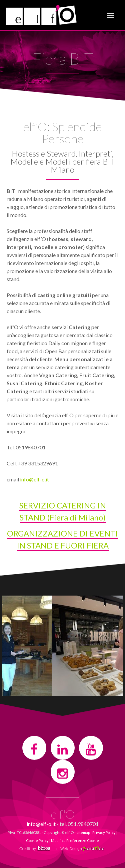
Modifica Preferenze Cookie (75, 840)
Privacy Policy (104, 832)
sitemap (83, 832)
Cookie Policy (37, 840)
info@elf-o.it (34, 479)
